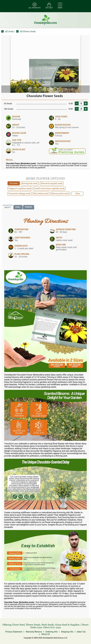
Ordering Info (51, 632)
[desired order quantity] (81, 103)
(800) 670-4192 (52, 627)
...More (77, 194)
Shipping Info (67, 632)
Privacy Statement (14, 632)
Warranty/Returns (34, 632)
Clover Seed (18, 625)
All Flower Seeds (26, 31)
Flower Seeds (33, 625)
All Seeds (8, 31)
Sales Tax (81, 632)
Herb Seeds (48, 625)
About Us (45, 634)
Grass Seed (61, 625)
